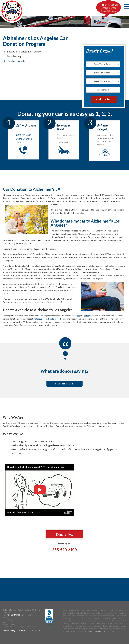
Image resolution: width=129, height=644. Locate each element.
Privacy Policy (9, 630)
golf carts (50, 319)
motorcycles (39, 319)
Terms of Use (24, 630)
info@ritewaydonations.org (98, 631)
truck (86, 316)
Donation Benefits (16, 61)
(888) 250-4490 (24, 135)
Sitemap (36, 630)
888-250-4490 (108, 5)
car (78, 316)
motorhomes (61, 319)
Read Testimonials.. (64, 384)
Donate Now (65, 534)
